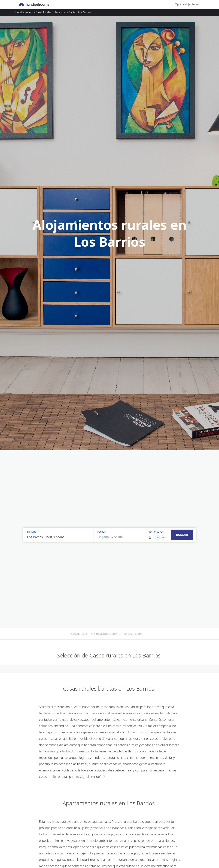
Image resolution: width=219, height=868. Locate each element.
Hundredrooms (24, 12)
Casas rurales (44, 12)
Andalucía (60, 12)
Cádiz (72, 12)
